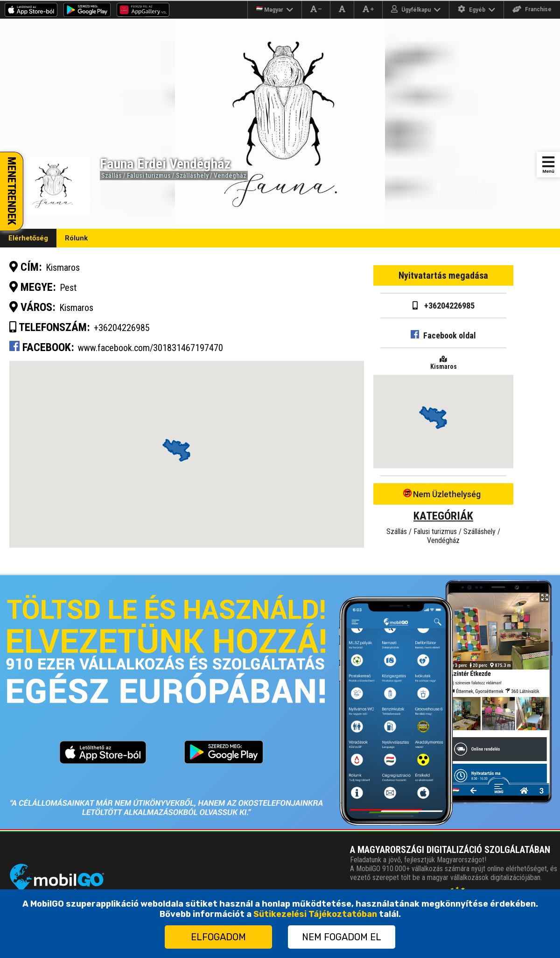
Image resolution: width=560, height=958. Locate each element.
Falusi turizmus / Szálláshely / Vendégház (187, 176)
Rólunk (76, 238)
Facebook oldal (443, 335)
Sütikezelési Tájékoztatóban (315, 914)
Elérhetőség (28, 238)
